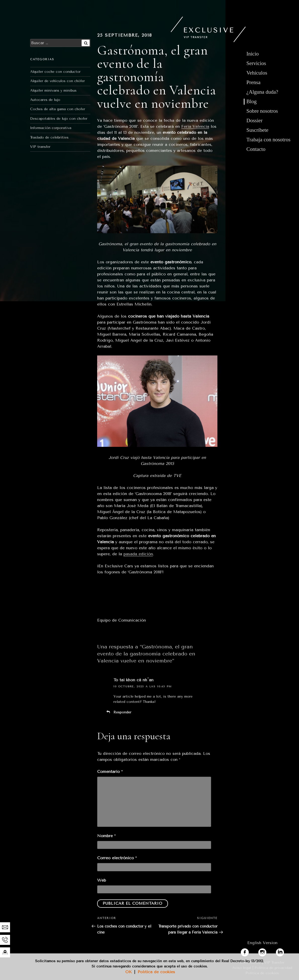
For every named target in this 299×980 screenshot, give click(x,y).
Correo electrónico (117, 858)
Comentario (110, 772)
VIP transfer (40, 147)
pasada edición (138, 554)
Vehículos (257, 73)
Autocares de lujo (45, 100)
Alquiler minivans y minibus (53, 90)
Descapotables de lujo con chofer (59, 119)
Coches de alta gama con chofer (58, 109)
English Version (262, 943)
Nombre (106, 836)
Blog (252, 101)
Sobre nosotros (262, 111)
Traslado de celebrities (49, 137)
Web (102, 880)
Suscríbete (257, 130)
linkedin (283, 951)
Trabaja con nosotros (268, 140)
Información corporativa (51, 128)
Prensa (254, 82)
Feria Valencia (195, 126)
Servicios (256, 63)
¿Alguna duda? (262, 92)
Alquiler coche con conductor (55, 72)
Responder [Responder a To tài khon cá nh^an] (122, 712)
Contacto (256, 149)
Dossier (255, 120)
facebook (250, 951)
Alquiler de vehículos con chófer (57, 81)
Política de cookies (156, 972)
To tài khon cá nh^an (133, 680)
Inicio (253, 54)
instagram (268, 951)
